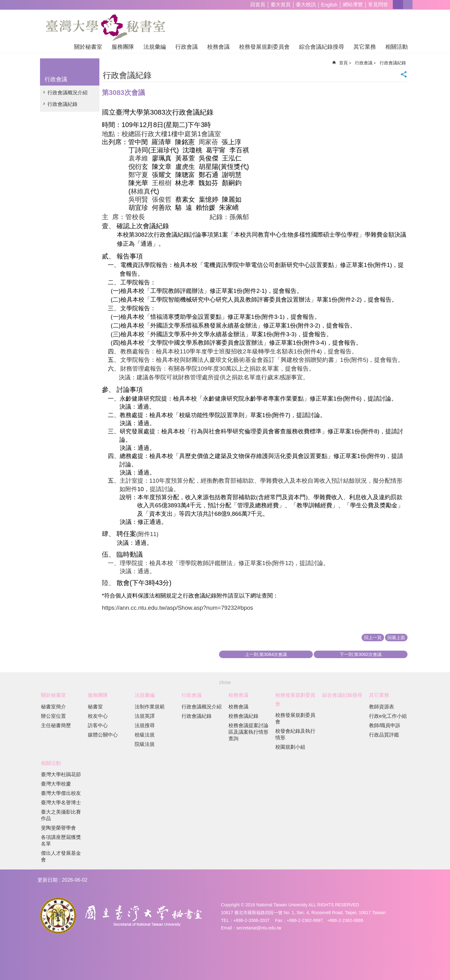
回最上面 (396, 638)
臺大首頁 (281, 5)
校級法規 (145, 735)
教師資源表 (382, 707)
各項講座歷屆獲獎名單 (61, 840)
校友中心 (98, 716)
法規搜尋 (145, 725)
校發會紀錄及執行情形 (295, 734)
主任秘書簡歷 (56, 725)
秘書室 (95, 707)
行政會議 (187, 47)
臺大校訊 (306, 5)
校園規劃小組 (290, 747)
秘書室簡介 (53, 707)
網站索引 (408, 5)
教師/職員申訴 (385, 725)
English (329, 5)
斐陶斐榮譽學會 (58, 828)
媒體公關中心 (103, 735)
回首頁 (258, 5)
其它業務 (365, 47)
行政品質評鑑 (384, 735)
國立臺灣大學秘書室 (105, 27)
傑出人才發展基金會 (61, 856)
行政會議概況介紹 (67, 93)
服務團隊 (123, 47)
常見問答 (378, 5)
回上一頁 (373, 638)
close (225, 682)
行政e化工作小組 (388, 716)
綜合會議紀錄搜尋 (322, 47)
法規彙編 (155, 47)
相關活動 (397, 47)
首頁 (343, 63)
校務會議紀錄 (243, 716)
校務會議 (218, 47)
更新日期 (47, 880)
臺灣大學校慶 (56, 784)
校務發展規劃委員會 (264, 47)
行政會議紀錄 (62, 104)
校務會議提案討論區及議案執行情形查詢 (248, 732)
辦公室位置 (53, 716)
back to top (433, 963)
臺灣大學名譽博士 (61, 803)
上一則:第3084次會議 (266, 654)
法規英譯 (145, 716)
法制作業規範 (150, 707)
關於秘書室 (88, 47)
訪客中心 (98, 725)
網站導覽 (353, 5)
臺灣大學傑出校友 (61, 793)
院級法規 (145, 744)
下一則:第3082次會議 (361, 654)
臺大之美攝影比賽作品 (61, 815)
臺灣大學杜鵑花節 (61, 774)
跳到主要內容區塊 (3, 3)
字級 (398, 5)
